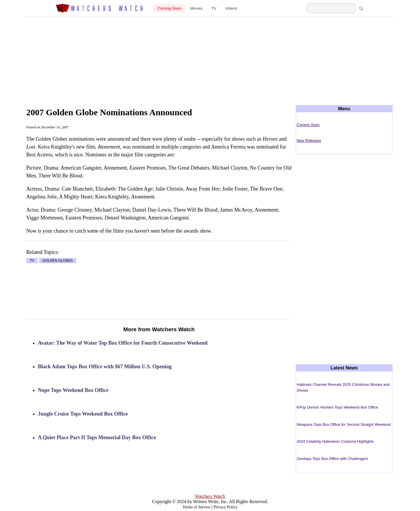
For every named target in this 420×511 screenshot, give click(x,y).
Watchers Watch (210, 496)
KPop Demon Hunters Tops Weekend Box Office (337, 407)
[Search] (361, 8)
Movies (196, 8)
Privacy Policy (225, 507)
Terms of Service (196, 507)
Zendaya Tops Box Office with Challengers (332, 459)
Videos (231, 8)
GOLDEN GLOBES (58, 261)
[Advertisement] (210, 56)
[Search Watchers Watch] (331, 8)
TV (214, 8)
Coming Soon (169, 8)
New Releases (309, 141)
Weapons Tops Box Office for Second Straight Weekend (344, 424)
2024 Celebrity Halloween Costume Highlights (335, 441)
